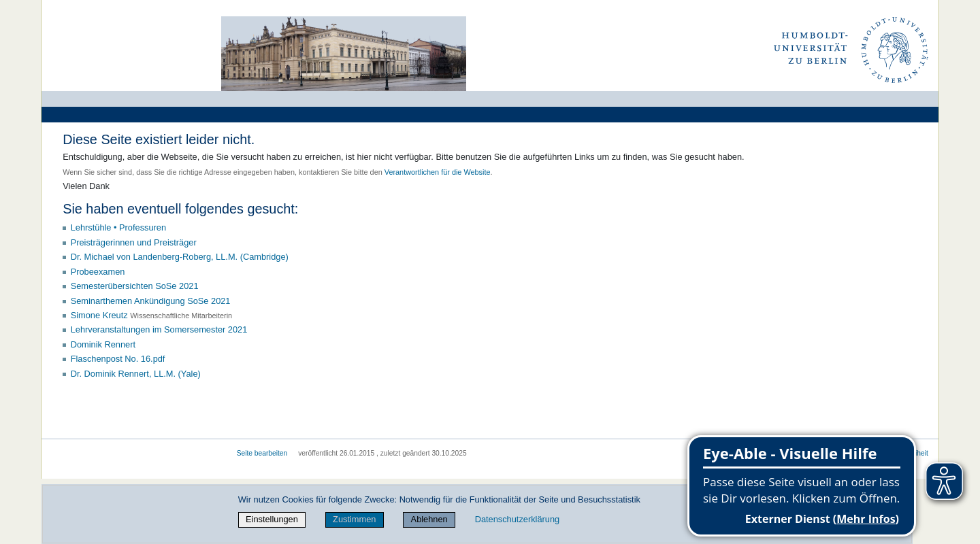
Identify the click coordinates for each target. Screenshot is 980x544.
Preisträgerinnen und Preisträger (134, 242)
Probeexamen (98, 272)
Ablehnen (429, 519)
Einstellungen (272, 519)
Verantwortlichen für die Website (438, 172)
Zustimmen (354, 519)
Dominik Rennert (103, 344)
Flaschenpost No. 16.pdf (118, 359)
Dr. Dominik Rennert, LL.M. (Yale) (136, 374)
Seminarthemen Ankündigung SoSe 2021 (151, 301)
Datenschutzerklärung (517, 519)
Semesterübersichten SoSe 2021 (135, 286)
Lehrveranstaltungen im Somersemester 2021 (159, 329)
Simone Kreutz (99, 315)
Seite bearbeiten (262, 453)
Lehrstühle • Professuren (118, 227)
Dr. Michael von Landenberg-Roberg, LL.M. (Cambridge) (180, 257)
